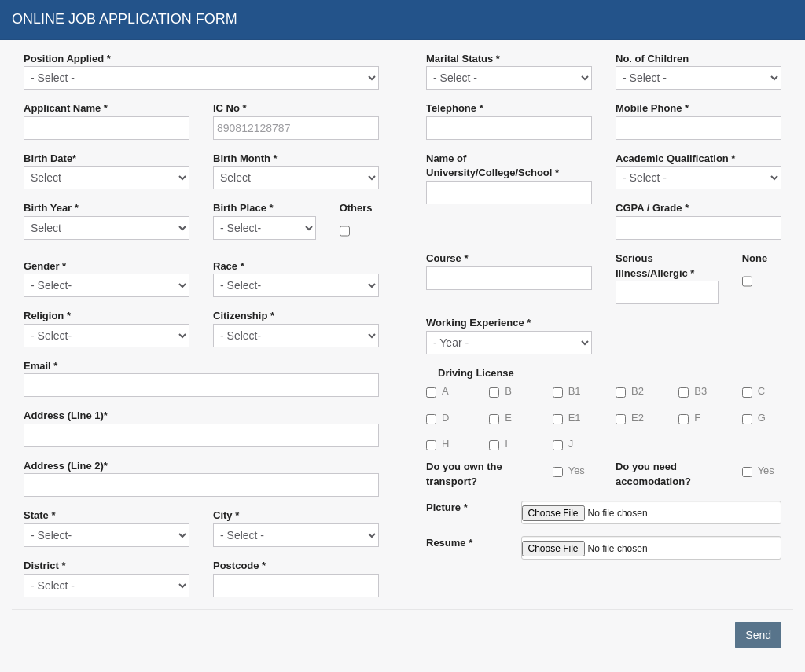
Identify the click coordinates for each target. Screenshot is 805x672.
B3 (693, 391)
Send (758, 635)
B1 (567, 391)
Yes (569, 471)
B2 (630, 391)
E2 (630, 418)
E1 (567, 418)
